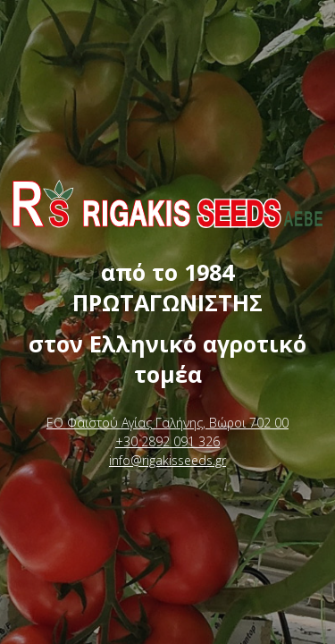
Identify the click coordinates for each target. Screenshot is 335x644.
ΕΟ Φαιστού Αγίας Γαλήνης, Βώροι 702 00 (167, 423)
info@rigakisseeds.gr (167, 460)
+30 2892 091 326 (167, 441)
